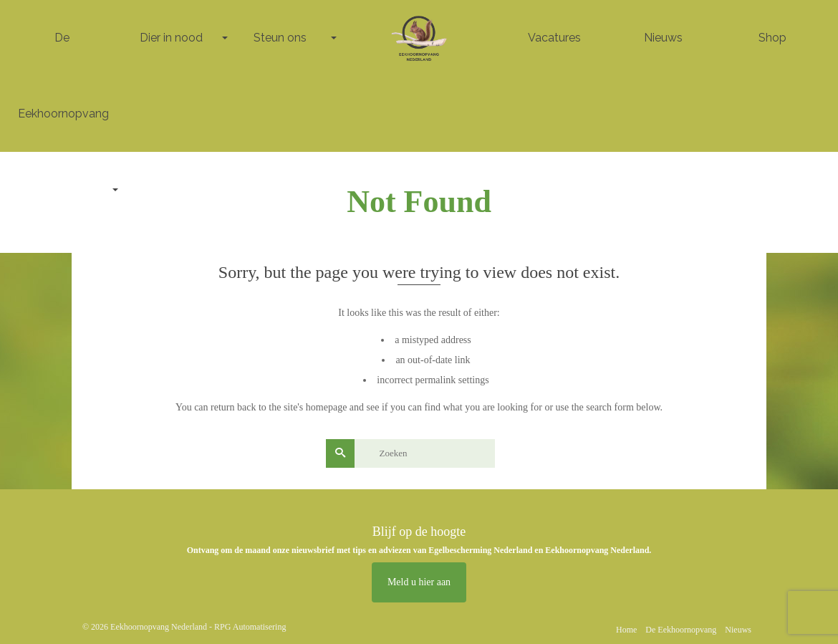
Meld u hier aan (419, 582)
